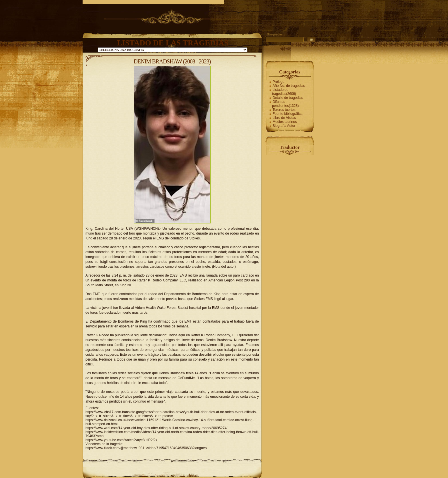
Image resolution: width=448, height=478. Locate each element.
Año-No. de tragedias (289, 86)
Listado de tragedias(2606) (284, 92)
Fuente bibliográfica (288, 114)
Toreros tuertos (284, 110)
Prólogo (278, 82)
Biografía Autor (284, 126)
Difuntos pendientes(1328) (285, 104)
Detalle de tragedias (288, 98)
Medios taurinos (285, 122)
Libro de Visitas (284, 118)
